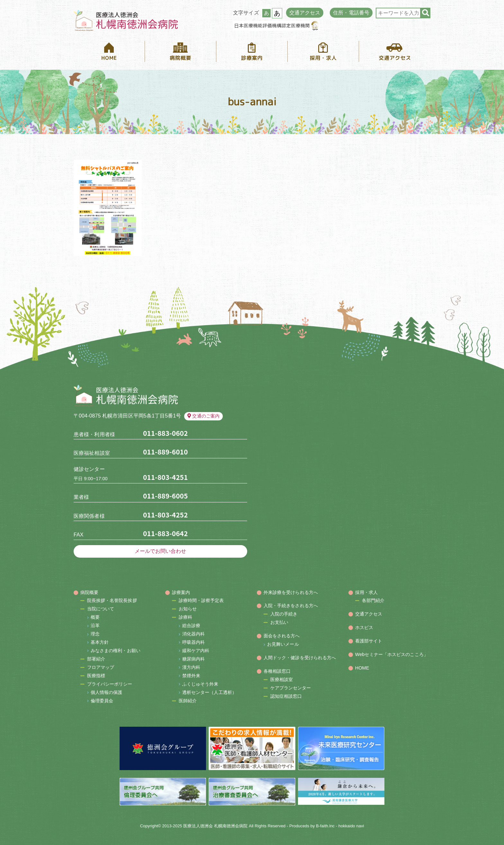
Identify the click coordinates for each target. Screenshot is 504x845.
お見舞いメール (283, 644)
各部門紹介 (373, 600)
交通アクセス (305, 13)
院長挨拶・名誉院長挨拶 (112, 600)
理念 (95, 634)
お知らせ (188, 609)
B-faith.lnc (325, 826)
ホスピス (364, 627)
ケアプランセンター (291, 688)
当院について (101, 609)
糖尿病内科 (194, 659)
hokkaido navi (351, 826)
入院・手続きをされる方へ (291, 606)
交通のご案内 (203, 416)
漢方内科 (191, 667)
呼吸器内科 (194, 642)
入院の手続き (284, 614)
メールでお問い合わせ (161, 551)
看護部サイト (369, 641)
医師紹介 (188, 701)
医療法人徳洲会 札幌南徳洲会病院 (215, 826)
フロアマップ (101, 667)
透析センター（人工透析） (209, 692)
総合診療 (191, 625)
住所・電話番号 (351, 13)
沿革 (95, 625)
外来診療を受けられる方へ (291, 592)
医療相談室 (282, 679)
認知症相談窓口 (286, 696)
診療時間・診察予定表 (201, 600)
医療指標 (96, 676)
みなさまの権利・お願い (116, 651)
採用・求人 (367, 592)
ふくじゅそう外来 (200, 684)
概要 (95, 617)
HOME (362, 668)
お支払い (279, 622)
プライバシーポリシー (110, 684)
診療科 (185, 617)
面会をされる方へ (282, 636)
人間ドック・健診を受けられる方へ (300, 658)
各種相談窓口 (277, 671)
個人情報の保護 (107, 692)
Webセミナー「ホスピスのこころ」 (392, 654)
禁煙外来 (191, 676)
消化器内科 (194, 634)
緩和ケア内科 (196, 651)
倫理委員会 (102, 701)
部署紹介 (96, 659)
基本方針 (100, 642)
